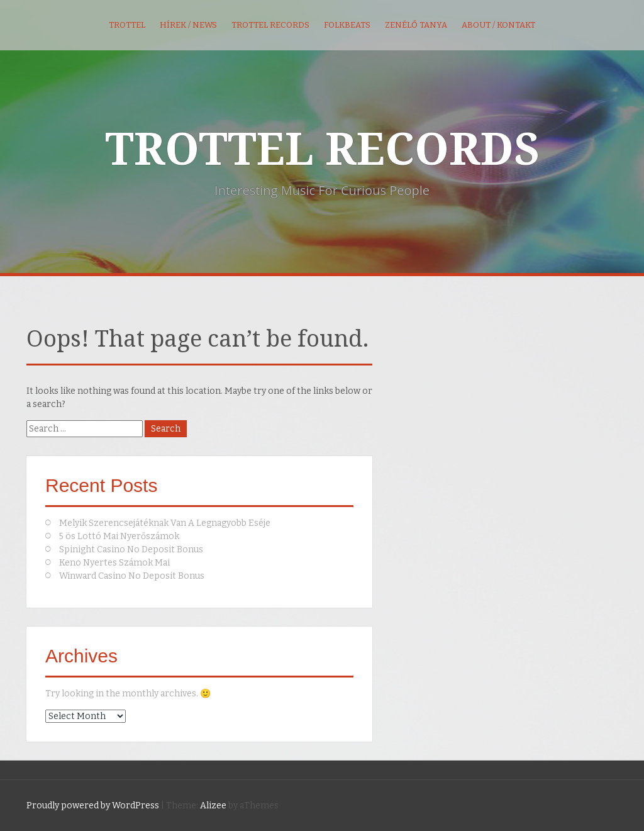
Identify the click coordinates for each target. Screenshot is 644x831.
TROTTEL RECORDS (322, 150)
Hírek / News (188, 25)
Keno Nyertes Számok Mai (114, 563)
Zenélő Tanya (416, 25)
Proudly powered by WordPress (93, 806)
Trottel (127, 25)
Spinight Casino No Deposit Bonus (131, 549)
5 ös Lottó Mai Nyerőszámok (119, 536)
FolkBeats (347, 25)
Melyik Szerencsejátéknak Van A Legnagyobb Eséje (165, 523)
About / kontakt (498, 25)
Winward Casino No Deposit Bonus (132, 576)
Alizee (213, 806)
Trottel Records (270, 25)
